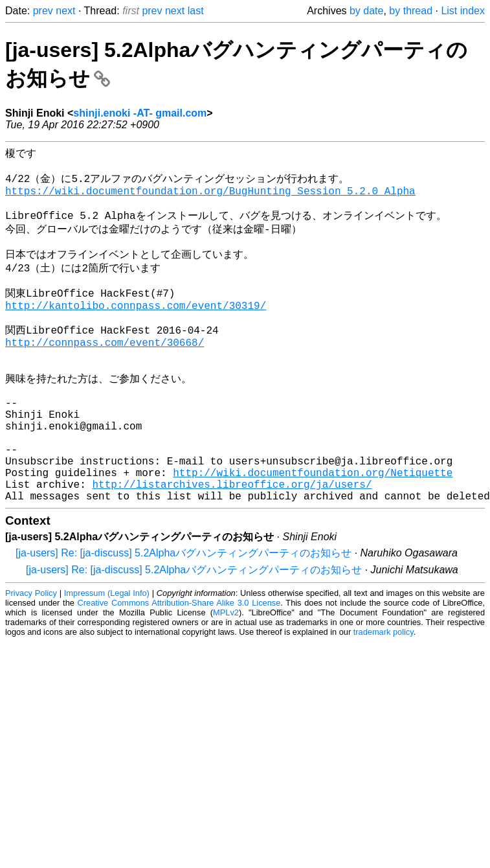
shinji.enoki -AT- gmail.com (140, 113)
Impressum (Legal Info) (107, 657)
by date (366, 11)
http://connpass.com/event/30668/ (105, 373)
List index (463, 11)
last (196, 11)
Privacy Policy (31, 657)
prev (43, 11)
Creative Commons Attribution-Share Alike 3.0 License (179, 666)
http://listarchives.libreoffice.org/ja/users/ (232, 545)
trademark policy (384, 695)
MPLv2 (226, 676)
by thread (411, 11)
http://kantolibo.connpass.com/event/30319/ (136, 330)
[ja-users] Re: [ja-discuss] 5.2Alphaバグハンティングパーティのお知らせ (184, 616)
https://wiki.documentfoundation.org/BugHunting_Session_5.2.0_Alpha (210, 198)
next (65, 11)
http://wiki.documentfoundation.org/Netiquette (313, 531)
